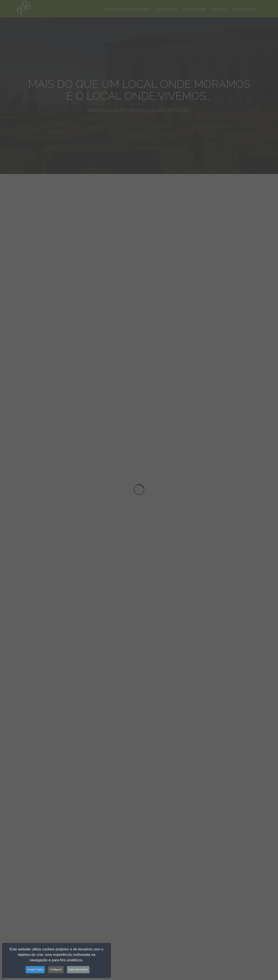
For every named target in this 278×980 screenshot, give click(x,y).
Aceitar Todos (35, 970)
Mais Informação (78, 970)
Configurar (56, 970)
